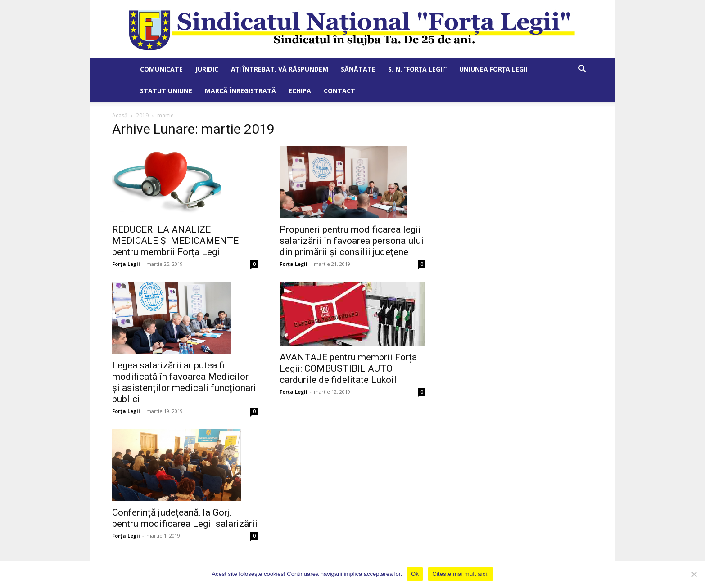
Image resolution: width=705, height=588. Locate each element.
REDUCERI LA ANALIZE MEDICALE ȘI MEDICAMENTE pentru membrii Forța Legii (175, 241)
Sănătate (358, 69)
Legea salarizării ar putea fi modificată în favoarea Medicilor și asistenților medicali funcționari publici (184, 382)
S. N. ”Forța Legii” (417, 69)
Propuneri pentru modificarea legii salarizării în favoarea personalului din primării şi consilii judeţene (352, 241)
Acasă (120, 115)
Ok (415, 574)
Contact (339, 91)
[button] (582, 70)
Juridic (207, 69)
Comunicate (161, 69)
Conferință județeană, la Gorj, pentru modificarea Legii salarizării (185, 518)
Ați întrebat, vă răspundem (280, 69)
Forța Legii (126, 264)
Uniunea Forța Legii (493, 69)
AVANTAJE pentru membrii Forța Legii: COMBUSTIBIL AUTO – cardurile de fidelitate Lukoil (348, 368)
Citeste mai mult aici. (460, 574)
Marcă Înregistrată (240, 91)
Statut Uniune (166, 91)
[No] (694, 574)
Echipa (300, 91)
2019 (142, 115)
